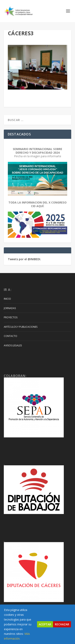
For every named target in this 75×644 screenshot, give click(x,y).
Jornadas (10, 308)
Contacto (10, 336)
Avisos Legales (13, 345)
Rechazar (62, 624)
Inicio (7, 299)
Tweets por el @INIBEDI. (24, 259)
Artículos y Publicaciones (21, 327)
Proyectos (11, 317)
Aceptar (45, 624)
